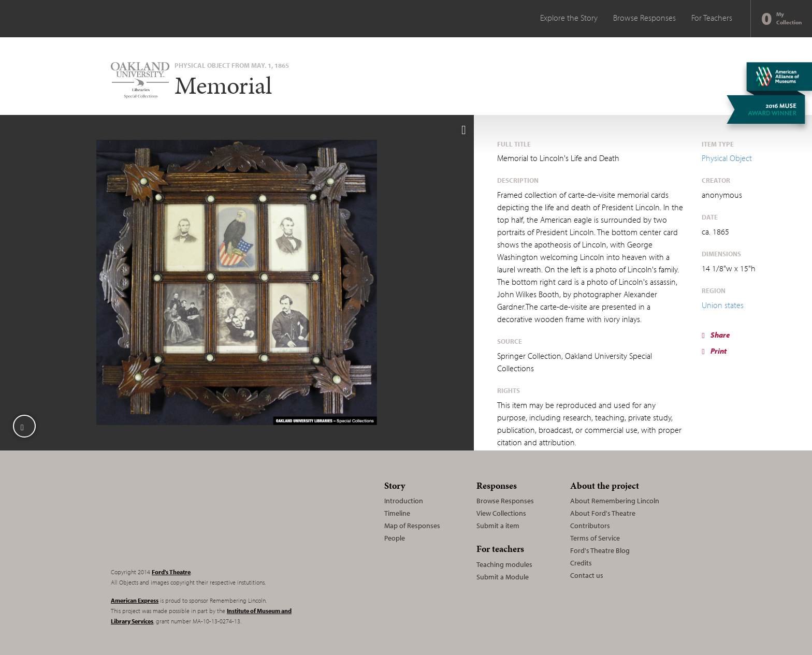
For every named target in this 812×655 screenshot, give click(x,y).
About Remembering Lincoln (615, 501)
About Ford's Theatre (603, 513)
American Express (135, 600)
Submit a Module (503, 577)
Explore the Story (569, 18)
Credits (581, 563)
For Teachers (712, 18)
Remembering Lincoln (176, 518)
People (395, 538)
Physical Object (727, 158)
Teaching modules (504, 564)
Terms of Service (595, 538)
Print (714, 351)
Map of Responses (412, 526)
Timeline (397, 513)
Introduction (404, 501)
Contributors (590, 526)
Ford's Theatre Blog (600, 550)
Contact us (587, 575)
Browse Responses (644, 18)
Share (716, 335)
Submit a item (498, 526)
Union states (723, 305)
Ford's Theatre (171, 572)
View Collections (501, 513)
